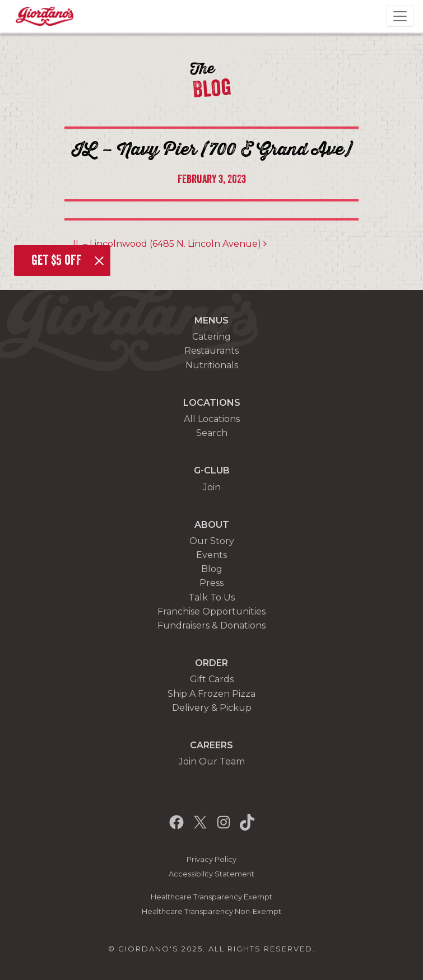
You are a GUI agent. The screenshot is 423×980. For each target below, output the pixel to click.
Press (211, 583)
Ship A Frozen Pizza (211, 694)
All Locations (212, 419)
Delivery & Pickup (212, 708)
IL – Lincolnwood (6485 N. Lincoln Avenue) (170, 244)
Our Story (212, 541)
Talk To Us (211, 597)
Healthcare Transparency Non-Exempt (211, 911)
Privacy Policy (211, 859)
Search (212, 433)
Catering (211, 337)
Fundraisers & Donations (211, 625)
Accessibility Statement (211, 874)
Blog (212, 569)
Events (211, 555)
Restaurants (211, 351)
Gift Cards (212, 679)
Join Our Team (212, 761)
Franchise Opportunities (211, 611)
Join (212, 487)
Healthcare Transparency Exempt (211, 897)
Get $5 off (57, 260)
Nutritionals (212, 365)
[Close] (99, 261)
